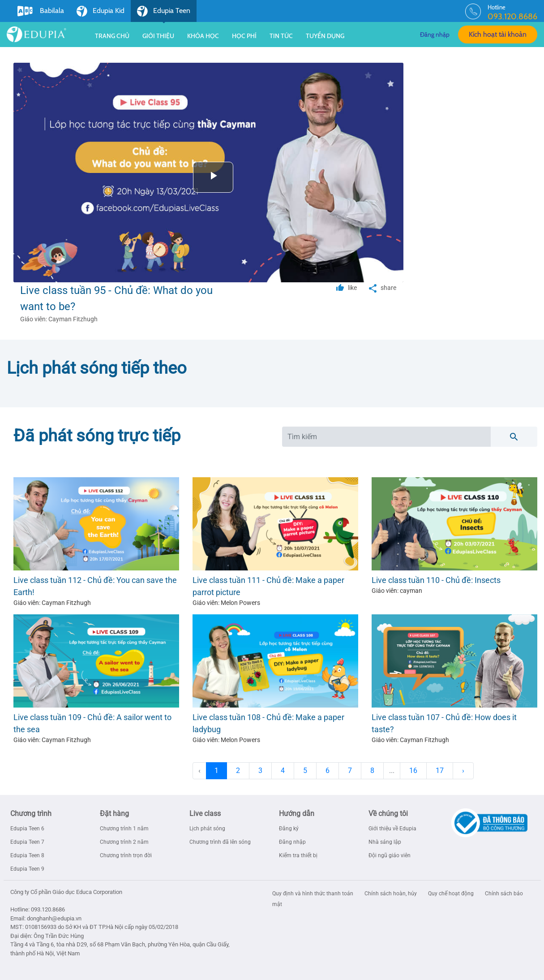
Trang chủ (112, 36)
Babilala (41, 11)
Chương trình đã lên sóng (220, 842)
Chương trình (31, 814)
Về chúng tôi (388, 814)
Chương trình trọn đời (126, 855)
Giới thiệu (158, 36)
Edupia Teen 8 (27, 855)
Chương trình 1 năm (124, 829)
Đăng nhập (435, 35)
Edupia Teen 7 (27, 842)
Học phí (244, 36)
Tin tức (281, 36)
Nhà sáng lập (385, 842)
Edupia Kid (101, 11)
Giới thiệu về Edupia (392, 829)
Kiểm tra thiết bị (298, 855)
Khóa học (203, 36)
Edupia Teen (164, 14)
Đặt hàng (114, 814)
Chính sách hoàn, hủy (391, 894)
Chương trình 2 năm (124, 842)
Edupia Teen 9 (27, 869)
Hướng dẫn (297, 814)
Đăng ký (289, 829)
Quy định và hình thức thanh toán (313, 894)
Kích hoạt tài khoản (498, 34)
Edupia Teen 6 (27, 829)
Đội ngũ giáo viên (390, 855)
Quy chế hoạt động (452, 894)
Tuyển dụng (325, 36)
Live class (205, 814)
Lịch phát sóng (207, 829)
